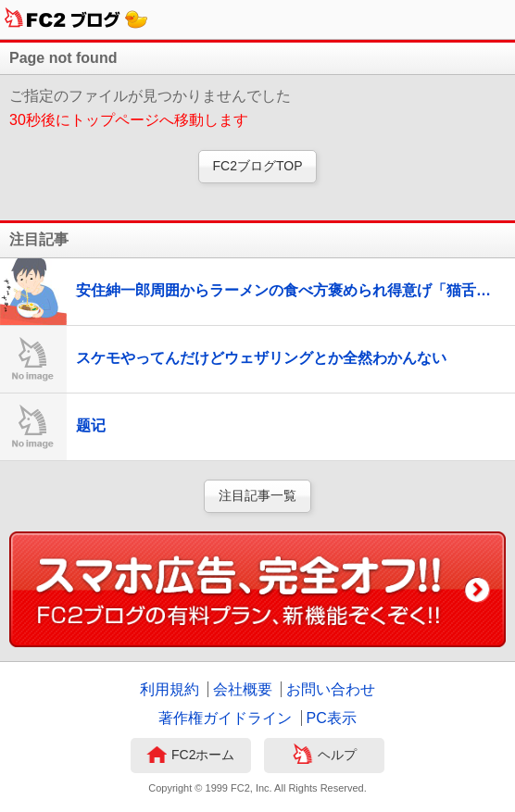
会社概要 (243, 689)
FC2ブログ (76, 19)
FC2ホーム (190, 756)
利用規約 (170, 689)
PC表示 (332, 718)
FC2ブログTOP (258, 166)
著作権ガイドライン (225, 718)
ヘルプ (325, 756)
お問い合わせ (331, 689)
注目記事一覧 (257, 495)
